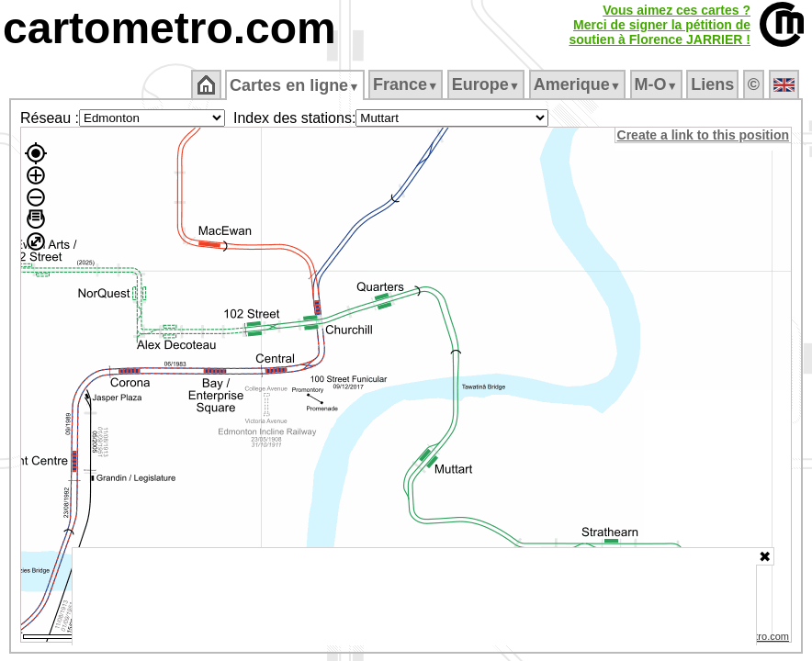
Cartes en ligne (296, 85)
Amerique (578, 84)
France (406, 84)
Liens (714, 84)
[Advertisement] (414, 597)
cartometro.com (169, 28)
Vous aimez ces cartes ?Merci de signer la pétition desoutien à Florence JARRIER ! (660, 25)
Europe (487, 84)
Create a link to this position (704, 135)
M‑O (657, 84)
